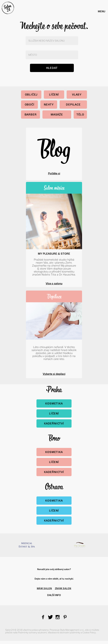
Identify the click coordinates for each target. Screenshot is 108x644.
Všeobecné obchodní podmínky (64, 633)
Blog (54, 148)
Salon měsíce (54, 188)
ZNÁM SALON (63, 588)
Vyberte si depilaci (54, 374)
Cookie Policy (89, 633)
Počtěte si (54, 173)
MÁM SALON (44, 588)
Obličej (31, 95)
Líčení (54, 95)
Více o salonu (54, 283)
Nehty (49, 105)
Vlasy (77, 95)
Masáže (57, 115)
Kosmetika (54, 403)
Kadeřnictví (54, 423)
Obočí (30, 105)
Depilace (73, 105)
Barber (31, 115)
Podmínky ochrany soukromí (32, 633)
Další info (54, 595)
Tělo (80, 115)
